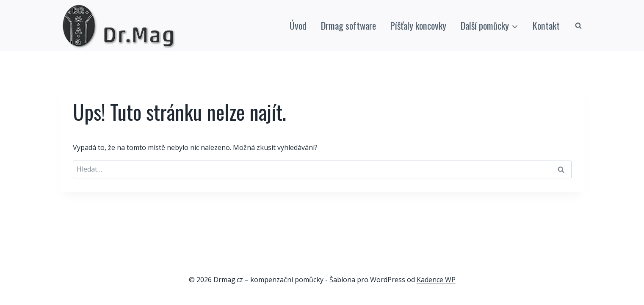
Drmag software (348, 25)
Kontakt (546, 25)
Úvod (298, 25)
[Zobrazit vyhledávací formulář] (578, 26)
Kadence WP (436, 280)
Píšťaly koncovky (418, 25)
